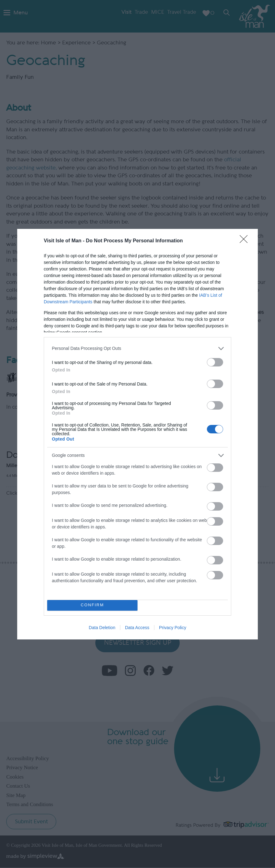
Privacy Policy (173, 628)
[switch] (215, 362)
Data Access (137, 628)
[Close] (246, 241)
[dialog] (137, 434)
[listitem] (137, 348)
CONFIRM (92, 605)
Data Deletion (102, 628)
